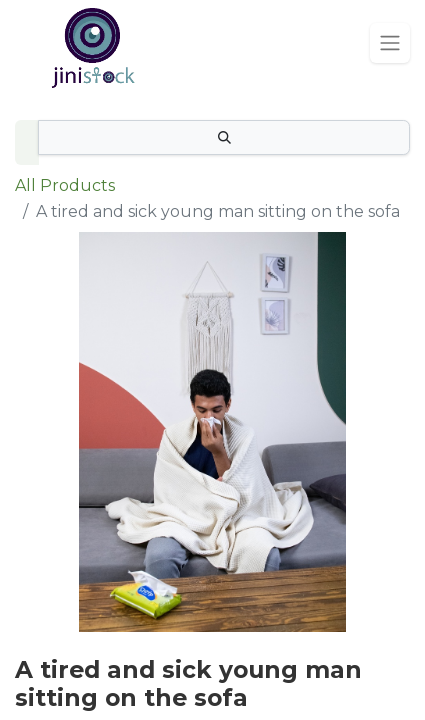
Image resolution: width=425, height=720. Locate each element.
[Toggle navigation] (390, 43)
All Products (65, 185)
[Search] (224, 137)
